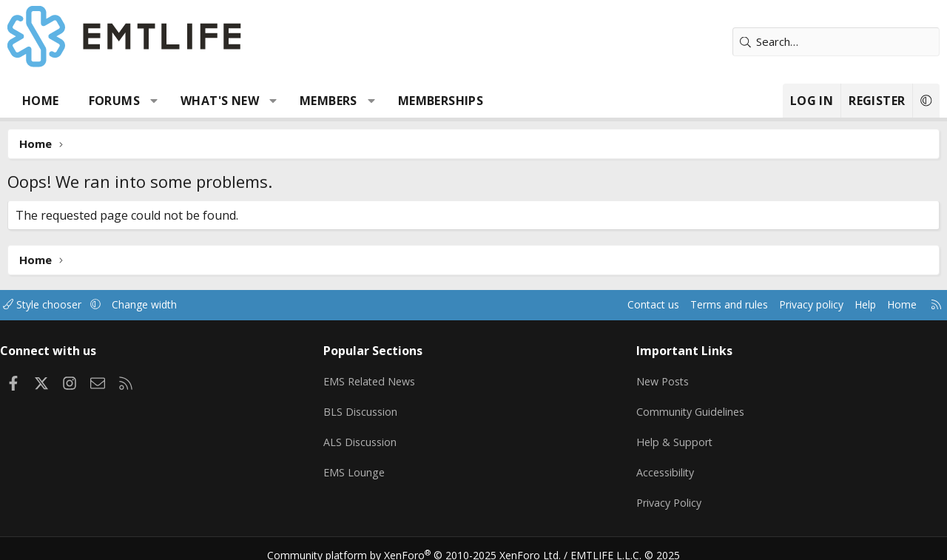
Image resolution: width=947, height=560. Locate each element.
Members (328, 101)
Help (850, 305)
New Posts (661, 378)
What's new (220, 101)
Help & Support (672, 436)
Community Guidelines (689, 407)
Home (41, 101)
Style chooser (57, 305)
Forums (114, 101)
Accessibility (663, 465)
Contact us (624, 305)
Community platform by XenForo (424, 542)
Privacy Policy (667, 493)
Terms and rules (704, 305)
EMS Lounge (359, 465)
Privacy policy (792, 305)
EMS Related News (377, 378)
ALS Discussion (365, 436)
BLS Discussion (366, 407)
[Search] (836, 42)
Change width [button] (164, 305)
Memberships (441, 101)
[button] (154, 101)
